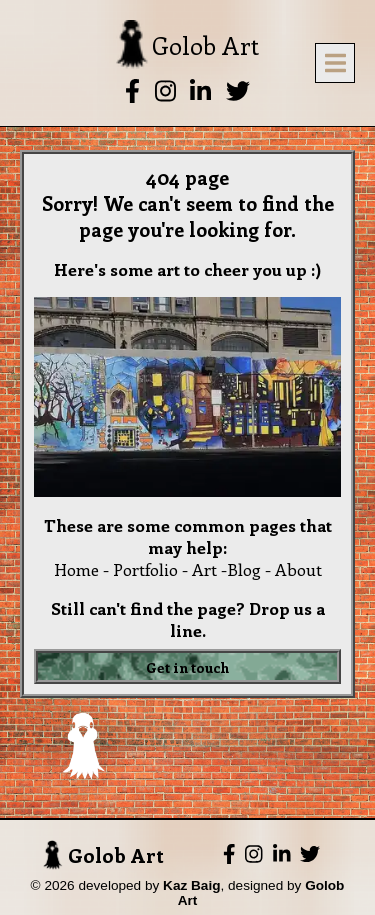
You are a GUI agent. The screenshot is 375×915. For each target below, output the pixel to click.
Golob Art (103, 855)
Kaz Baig (191, 885)
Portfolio (145, 569)
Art (204, 569)
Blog (244, 569)
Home (76, 569)
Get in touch (188, 666)
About (298, 569)
